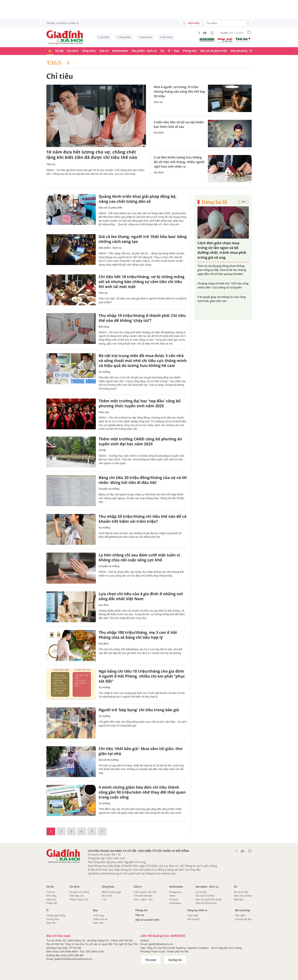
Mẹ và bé (167, 37)
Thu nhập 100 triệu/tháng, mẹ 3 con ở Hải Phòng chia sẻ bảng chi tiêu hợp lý (138, 635)
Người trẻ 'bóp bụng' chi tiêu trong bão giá (139, 710)
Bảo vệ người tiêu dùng (208, 899)
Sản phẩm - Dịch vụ (144, 51)
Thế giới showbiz (143, 896)
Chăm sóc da (100, 919)
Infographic (175, 903)
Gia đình (73, 51)
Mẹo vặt (51, 923)
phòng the (147, 37)
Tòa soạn (151, 960)
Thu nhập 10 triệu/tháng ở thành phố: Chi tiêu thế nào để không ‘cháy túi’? (142, 318)
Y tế (104, 899)
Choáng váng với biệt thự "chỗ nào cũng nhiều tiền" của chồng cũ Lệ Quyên (223, 286)
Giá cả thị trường (109, 760)
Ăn (162, 51)
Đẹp (177, 51)
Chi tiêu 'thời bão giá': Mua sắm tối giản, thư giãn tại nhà (141, 751)
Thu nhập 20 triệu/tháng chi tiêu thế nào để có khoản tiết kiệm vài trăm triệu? (143, 519)
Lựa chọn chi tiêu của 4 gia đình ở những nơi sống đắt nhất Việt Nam (141, 596)
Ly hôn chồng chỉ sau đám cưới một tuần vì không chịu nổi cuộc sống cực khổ (139, 558)
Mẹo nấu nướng (243, 896)
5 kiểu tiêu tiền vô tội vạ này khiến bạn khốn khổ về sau (179, 124)
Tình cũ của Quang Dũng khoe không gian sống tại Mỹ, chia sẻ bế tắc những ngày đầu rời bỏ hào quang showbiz (222, 270)
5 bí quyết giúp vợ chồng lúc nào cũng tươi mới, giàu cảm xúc (222, 299)
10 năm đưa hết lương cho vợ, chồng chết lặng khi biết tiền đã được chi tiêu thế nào (92, 155)
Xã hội (59, 51)
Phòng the (190, 51)
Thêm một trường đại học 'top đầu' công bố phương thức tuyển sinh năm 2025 (140, 403)
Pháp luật (52, 903)
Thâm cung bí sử (79, 899)
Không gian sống (56, 915)
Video (172, 896)
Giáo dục (104, 412)
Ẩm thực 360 (241, 892)
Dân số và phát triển (214, 51)
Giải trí (104, 51)
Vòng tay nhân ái (197, 910)
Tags (58, 62)
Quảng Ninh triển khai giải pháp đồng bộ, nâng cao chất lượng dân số (138, 199)
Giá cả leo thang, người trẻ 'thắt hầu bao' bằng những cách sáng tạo (143, 239)
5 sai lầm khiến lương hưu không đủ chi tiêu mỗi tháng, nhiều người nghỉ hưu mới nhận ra (179, 162)
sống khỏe (125, 37)
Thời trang (99, 915)
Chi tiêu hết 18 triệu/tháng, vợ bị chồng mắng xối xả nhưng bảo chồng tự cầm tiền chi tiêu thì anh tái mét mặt (141, 282)
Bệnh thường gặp (111, 892)
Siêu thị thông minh (206, 903)
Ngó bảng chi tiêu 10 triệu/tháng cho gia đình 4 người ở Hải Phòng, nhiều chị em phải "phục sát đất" (142, 676)
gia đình (105, 37)
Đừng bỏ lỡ (214, 202)
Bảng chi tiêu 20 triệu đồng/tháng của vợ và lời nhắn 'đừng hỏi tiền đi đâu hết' (143, 480)
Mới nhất (191, 23)
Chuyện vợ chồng (109, 489)
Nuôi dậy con (77, 896)
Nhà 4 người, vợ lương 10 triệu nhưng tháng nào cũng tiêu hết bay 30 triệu (179, 91)
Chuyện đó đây (243, 919)
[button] (239, 202)
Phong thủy (53, 919)
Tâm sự (51, 164)
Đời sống (104, 327)
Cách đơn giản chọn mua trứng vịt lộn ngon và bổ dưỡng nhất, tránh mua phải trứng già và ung (222, 250)
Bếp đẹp (239, 899)
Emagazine (175, 892)
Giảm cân (98, 923)
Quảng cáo (175, 960)
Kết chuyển (193, 919)
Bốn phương (239, 51)
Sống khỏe (89, 51)
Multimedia (120, 51)
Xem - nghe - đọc (143, 899)
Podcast (174, 899)
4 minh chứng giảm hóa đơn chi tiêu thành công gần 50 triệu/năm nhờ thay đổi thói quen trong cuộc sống (142, 792)
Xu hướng (104, 372)
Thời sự (51, 892)
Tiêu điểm (240, 915)
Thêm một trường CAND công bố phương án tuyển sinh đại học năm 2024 (140, 441)
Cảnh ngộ (193, 915)
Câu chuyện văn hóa (145, 892)
